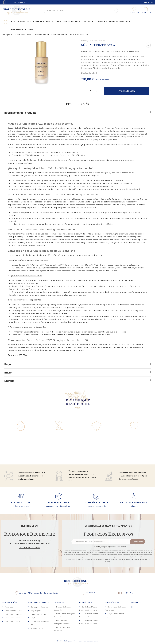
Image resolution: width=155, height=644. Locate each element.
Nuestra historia (37, 628)
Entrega (77, 381)
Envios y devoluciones (39, 607)
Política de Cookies (13, 621)
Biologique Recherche (93, 41)
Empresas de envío (13, 618)
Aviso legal (9, 607)
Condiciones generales (14, 611)
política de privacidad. (118, 547)
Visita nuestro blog (30, 548)
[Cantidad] (91, 91)
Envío (77, 372)
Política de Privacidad (14, 614)
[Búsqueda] (80, 10)
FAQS (33, 618)
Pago (77, 364)
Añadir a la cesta (127, 91)
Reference (13, 355)
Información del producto (77, 113)
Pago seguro (36, 611)
